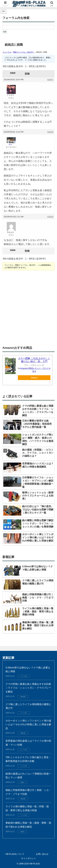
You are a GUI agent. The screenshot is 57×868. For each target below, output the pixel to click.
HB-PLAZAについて (15, 854)
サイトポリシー (28, 858)
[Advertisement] (28, 308)
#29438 (50, 132)
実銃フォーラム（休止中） (24, 52)
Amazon (34, 378)
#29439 (50, 217)
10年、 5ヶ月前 (25, 60)
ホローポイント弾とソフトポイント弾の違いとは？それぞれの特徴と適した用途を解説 (28, 724)
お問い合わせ (42, 854)
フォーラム (7, 52)
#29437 (50, 80)
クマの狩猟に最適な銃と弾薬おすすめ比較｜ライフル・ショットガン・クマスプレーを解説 (28, 688)
